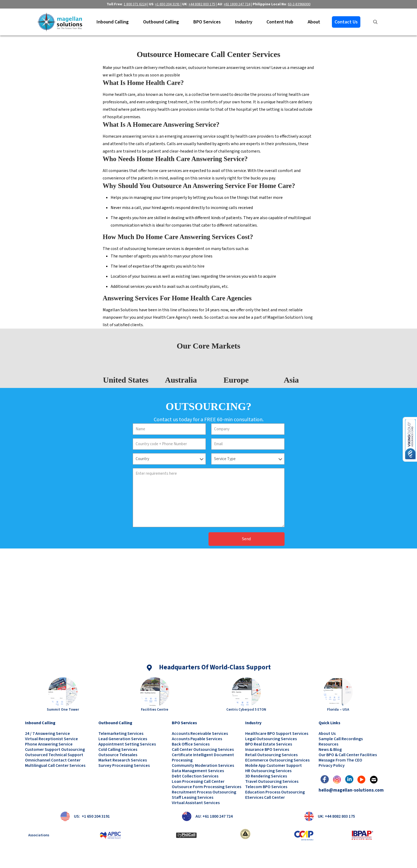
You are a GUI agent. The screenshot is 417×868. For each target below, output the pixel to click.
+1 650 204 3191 (167, 4)
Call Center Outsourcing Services (203, 750)
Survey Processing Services (124, 765)
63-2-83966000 (299, 4)
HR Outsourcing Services (268, 771)
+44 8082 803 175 (202, 4)
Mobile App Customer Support (274, 765)
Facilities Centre (155, 710)
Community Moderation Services (203, 765)
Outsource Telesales (118, 755)
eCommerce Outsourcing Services (277, 760)
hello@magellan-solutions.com (351, 790)
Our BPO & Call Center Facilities (348, 755)
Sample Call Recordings (341, 739)
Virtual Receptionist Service (51, 739)
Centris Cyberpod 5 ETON (246, 710)
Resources (328, 744)
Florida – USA (338, 710)
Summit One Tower (63, 710)
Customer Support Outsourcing (55, 750)
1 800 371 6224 (135, 4)
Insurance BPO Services (267, 750)
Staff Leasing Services (193, 797)
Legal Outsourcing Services (271, 739)
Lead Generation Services (123, 739)
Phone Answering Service (49, 744)
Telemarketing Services (121, 734)
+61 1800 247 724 (237, 4)
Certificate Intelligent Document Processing (203, 758)
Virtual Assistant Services (196, 803)
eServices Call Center (265, 797)
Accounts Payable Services (197, 739)
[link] (63, 692)
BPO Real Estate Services (269, 744)
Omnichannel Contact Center (53, 760)
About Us (327, 734)
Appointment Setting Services (127, 744)
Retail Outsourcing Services (271, 755)
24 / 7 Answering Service (47, 734)
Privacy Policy (332, 765)
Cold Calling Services (118, 750)
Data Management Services (198, 771)
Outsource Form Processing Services (207, 787)
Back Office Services (191, 744)
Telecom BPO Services (266, 787)
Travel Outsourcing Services (272, 781)
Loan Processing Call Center (198, 781)
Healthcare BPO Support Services (277, 734)
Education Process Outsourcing (275, 792)
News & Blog (330, 750)
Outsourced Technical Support (54, 755)
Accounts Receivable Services (200, 734)
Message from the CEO (340, 760)
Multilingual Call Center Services (55, 765)
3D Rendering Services (266, 776)
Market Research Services (123, 760)
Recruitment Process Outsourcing (204, 792)
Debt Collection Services (195, 776)
